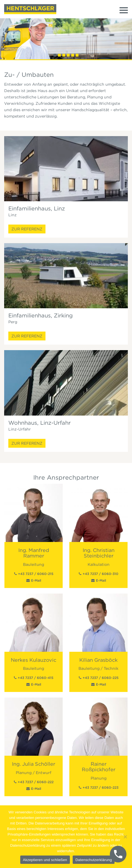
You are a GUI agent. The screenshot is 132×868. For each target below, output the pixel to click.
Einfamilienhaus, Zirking (40, 315)
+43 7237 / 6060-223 (101, 787)
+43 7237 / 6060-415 (35, 678)
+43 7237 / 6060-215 (36, 574)
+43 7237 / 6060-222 (36, 782)
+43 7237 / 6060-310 (101, 574)
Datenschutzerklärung (94, 860)
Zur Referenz (27, 229)
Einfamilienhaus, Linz (37, 208)
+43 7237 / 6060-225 (101, 678)
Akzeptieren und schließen (45, 860)
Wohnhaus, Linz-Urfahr (40, 423)
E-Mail (36, 580)
